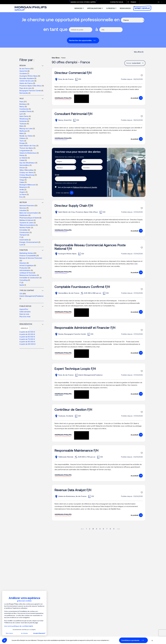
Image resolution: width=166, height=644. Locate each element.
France (133, 2)
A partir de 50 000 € (27, 337)
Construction (24, 232)
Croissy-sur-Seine (26, 172)
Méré (21, 133)
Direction (23, 263)
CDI (21, 293)
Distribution (24, 215)
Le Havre (23, 194)
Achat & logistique (26, 265)
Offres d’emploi (142, 8)
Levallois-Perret (25, 111)
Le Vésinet (23, 158)
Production (24, 268)
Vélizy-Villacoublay (26, 170)
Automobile (24, 240)
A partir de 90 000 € (27, 341)
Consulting (24, 280)
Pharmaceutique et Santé (29, 218)
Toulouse (23, 123)
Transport (23, 235)
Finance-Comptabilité (28, 255)
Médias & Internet (26, 220)
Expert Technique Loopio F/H (75, 369)
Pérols (22, 155)
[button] (4, 640)
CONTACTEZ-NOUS (117, 2)
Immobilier (23, 230)
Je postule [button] (134, 98)
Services (23, 208)
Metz (21, 126)
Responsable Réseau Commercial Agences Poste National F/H (90, 247)
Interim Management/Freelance (31, 296)
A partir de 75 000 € (27, 339)
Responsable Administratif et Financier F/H (85, 328)
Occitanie (23, 73)
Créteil (22, 160)
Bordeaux (23, 104)
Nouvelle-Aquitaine (27, 78)
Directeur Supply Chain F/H (74, 205)
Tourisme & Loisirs (26, 223)
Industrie (23, 210)
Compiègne (24, 177)
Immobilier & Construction (29, 278)
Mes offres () (139, 52)
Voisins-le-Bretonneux (28, 153)
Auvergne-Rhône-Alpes (29, 76)
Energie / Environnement (29, 242)
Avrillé (22, 189)
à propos (111, 8)
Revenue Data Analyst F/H (73, 490)
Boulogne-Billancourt (27, 185)
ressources (125, 8)
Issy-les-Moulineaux (27, 163)
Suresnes (23, 121)
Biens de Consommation (29, 213)
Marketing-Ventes (26, 253)
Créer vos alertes (63, 193)
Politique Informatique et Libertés (85, 187)
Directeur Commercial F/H (73, 73)
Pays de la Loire (25, 88)
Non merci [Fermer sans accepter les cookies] (9, 633)
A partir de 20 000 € (27, 332)
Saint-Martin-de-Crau (28, 145)
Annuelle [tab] (24, 328)
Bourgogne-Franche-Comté (30, 90)
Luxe (21, 245)
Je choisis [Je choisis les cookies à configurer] (24, 633)
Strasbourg (24, 119)
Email (57, 175)
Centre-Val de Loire (27, 81)
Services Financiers (27, 205)
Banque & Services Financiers (31, 258)
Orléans (22, 138)
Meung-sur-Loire (26, 128)
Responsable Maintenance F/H (76, 450)
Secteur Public (25, 227)
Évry (21, 197)
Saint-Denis (24, 116)
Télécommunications (27, 225)
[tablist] (138, 63)
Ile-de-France (25, 68)
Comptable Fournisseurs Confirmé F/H (82, 287)
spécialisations (94, 8)
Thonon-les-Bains (26, 148)
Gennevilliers (24, 165)
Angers (22, 192)
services (78, 8)
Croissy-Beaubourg (27, 175)
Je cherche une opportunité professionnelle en (71, 19)
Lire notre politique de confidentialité (19, 626)
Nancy (22, 106)
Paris (21, 102)
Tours (22, 141)
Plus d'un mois (25, 316)
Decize (22, 167)
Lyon (21, 114)
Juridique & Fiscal (26, 273)
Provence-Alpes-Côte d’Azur (30, 86)
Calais (22, 182)
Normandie (24, 93)
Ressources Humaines (28, 275)
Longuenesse (25, 150)
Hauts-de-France (26, 83)
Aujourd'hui (24, 309)
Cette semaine (25, 312)
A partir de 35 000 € (27, 334)
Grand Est (23, 71)
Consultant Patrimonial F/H (73, 114)
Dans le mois (24, 314)
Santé (22, 285)
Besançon (23, 187)
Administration (25, 270)
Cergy (22, 180)
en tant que (55, 29)
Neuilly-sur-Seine (26, 136)
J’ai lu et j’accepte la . (78, 187)
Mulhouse (23, 131)
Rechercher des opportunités (80, 40)
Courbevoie (24, 109)
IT (20, 237)
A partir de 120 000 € (28, 344)
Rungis (22, 143)
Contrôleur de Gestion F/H (73, 409)
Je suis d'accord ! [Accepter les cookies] (39, 633)
